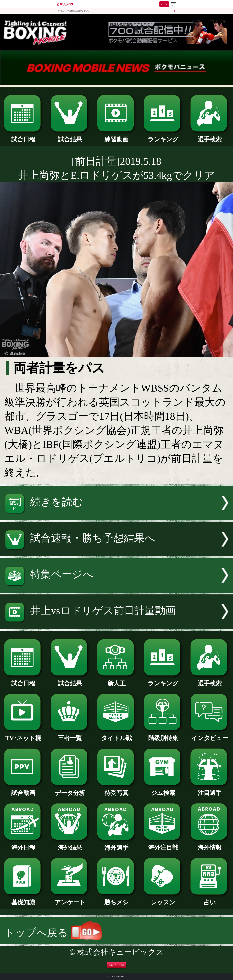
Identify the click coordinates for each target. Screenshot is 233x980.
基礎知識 (23, 899)
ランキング (163, 136)
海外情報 (210, 845)
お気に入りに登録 (116, 965)
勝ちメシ (116, 899)
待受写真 (116, 790)
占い (210, 899)
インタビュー (210, 735)
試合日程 (23, 136)
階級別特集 (163, 735)
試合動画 (23, 790)
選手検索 (210, 136)
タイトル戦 (116, 735)
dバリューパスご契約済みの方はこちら (73, 11)
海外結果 (70, 845)
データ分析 (70, 790)
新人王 (116, 680)
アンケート (70, 899)
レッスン (163, 899)
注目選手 (210, 790)
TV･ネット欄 (23, 735)
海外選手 (116, 845)
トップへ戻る (53, 933)
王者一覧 (70, 735)
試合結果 (70, 136)
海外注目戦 (163, 845)
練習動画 (116, 136)
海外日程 (23, 845)
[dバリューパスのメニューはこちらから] (173, 4)
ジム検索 (163, 790)
